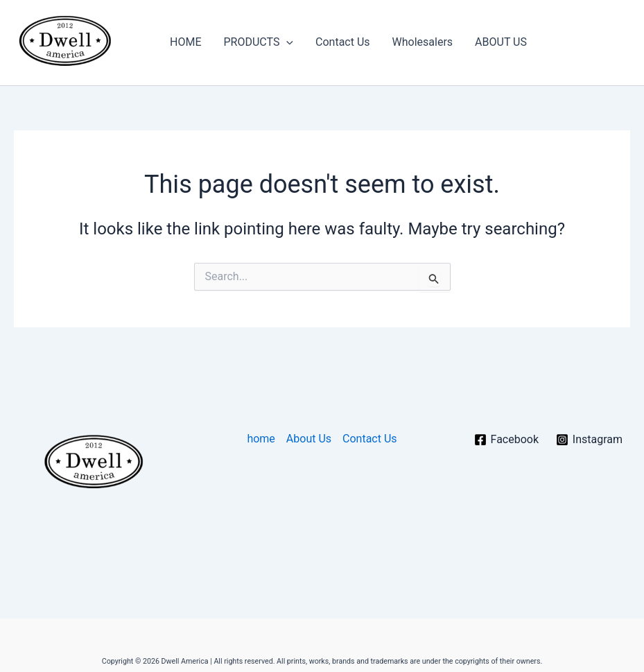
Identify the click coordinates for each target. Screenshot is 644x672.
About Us (309, 439)
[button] (286, 42)
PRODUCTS (258, 42)
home (261, 439)
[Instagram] (589, 440)
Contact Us (343, 42)
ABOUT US (501, 42)
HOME (185, 42)
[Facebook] (506, 440)
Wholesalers (423, 42)
